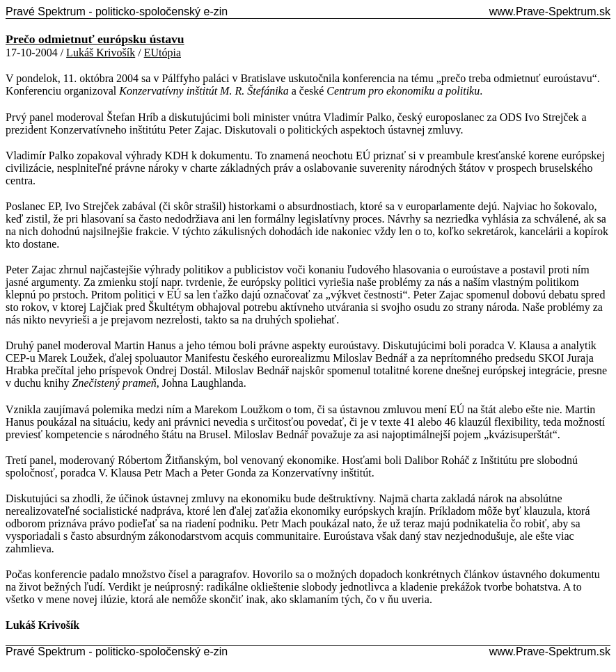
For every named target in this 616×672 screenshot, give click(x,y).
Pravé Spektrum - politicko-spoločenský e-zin (117, 11)
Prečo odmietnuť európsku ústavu (95, 39)
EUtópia (163, 53)
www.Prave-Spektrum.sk (550, 11)
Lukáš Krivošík (101, 53)
